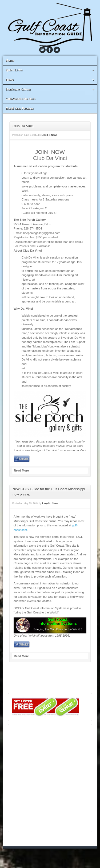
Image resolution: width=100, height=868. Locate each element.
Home (10, 60)
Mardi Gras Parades (20, 108)
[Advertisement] (50, 778)
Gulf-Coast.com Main (21, 99)
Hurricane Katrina (51, 89)
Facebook (50, 50)
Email (42, 50)
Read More (21, 470)
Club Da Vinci (23, 126)
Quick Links (51, 70)
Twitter (57, 50)
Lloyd (45, 135)
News (51, 80)
